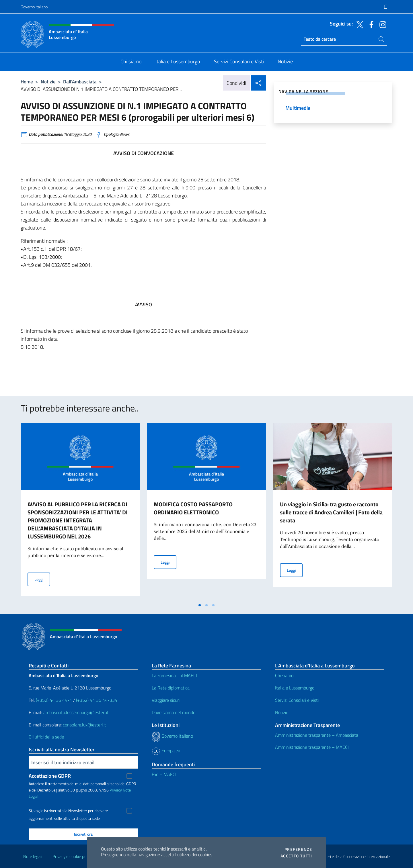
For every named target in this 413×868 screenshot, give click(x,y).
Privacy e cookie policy (72, 856)
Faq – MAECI (164, 774)
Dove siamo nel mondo (174, 712)
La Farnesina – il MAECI (174, 675)
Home (27, 82)
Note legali (33, 856)
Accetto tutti (296, 856)
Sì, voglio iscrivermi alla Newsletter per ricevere (68, 811)
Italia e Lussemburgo (295, 688)
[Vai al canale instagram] (381, 24)
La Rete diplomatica (171, 688)
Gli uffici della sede (46, 737)
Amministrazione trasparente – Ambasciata (317, 735)
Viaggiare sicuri (166, 700)
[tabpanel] (80, 512)
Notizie (48, 82)
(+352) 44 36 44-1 (54, 700)
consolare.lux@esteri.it (84, 725)
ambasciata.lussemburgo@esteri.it (76, 712)
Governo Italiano (34, 7)
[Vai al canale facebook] (370, 24)
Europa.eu (166, 751)
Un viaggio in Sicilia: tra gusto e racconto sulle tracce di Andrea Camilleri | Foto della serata (331, 512)
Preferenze (298, 849)
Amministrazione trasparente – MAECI (312, 747)
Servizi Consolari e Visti (297, 700)
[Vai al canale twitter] (359, 24)
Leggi (42, 579)
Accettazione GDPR (50, 776)
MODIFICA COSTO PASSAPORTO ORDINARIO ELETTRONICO (193, 508)
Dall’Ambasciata (80, 82)
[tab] (200, 605)
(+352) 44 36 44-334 (97, 700)
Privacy (116, 790)
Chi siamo (284, 675)
